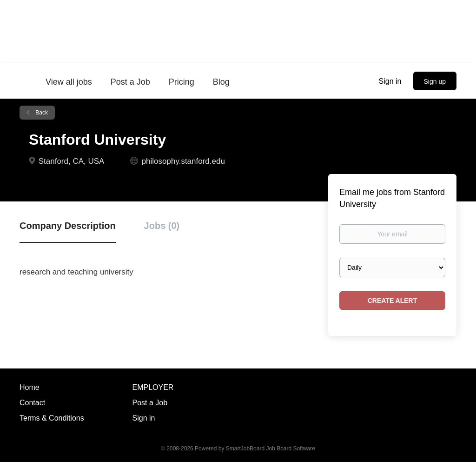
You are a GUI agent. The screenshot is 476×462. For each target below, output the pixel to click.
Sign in (390, 81)
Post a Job (150, 403)
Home (30, 387)
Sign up (435, 81)
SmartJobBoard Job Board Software (271, 449)
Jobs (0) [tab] (162, 226)
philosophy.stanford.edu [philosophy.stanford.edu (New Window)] (183, 161)
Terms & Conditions (52, 418)
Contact (32, 403)
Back (41, 113)
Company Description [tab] (68, 226)
